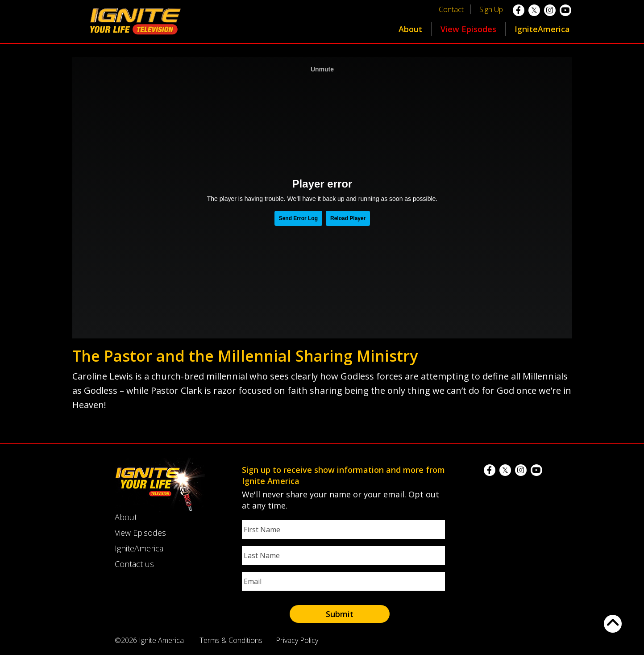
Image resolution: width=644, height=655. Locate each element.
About (410, 29)
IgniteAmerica (542, 29)
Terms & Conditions (231, 640)
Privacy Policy (297, 640)
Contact (451, 9)
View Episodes (468, 29)
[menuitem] (411, 29)
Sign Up (491, 9)
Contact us (134, 564)
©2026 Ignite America (149, 640)
